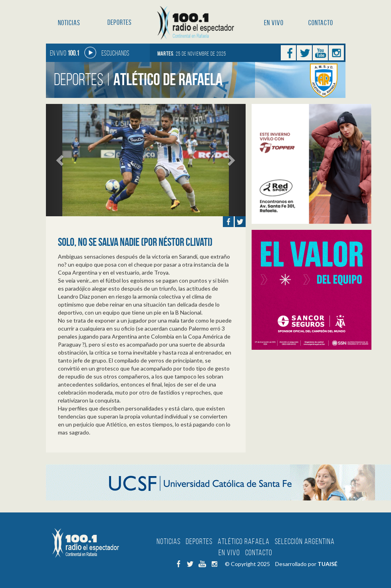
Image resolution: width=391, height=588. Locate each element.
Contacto (321, 23)
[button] (61, 160)
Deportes (120, 22)
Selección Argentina (305, 541)
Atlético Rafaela (244, 541)
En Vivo (274, 23)
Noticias (69, 23)
